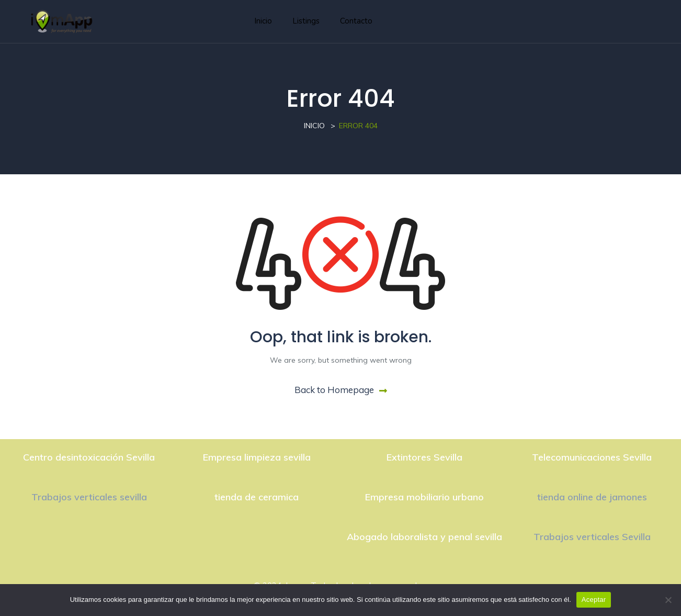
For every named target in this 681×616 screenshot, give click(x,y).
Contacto (356, 21)
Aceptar (594, 600)
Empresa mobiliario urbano (424, 497)
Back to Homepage (341, 390)
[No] (668, 600)
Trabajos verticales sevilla (89, 497)
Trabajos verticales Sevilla (592, 537)
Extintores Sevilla (424, 457)
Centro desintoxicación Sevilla (89, 457)
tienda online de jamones (592, 497)
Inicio (263, 21)
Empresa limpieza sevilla (257, 457)
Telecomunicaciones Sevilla (592, 457)
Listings (306, 21)
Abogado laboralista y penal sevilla (424, 537)
